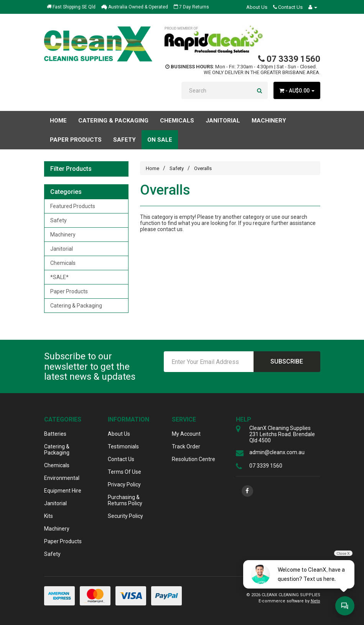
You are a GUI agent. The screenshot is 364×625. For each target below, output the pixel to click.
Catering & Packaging (76, 306)
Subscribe (287, 361)
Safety (58, 220)
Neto (315, 601)
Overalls (203, 168)
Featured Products (73, 206)
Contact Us (288, 7)
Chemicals (63, 263)
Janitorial (62, 249)
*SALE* (59, 277)
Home (58, 121)
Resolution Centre (194, 459)
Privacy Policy (124, 484)
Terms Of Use (124, 472)
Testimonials (123, 446)
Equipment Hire (63, 491)
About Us (257, 7)
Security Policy (125, 516)
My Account (186, 434)
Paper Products (69, 291)
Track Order (186, 446)
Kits (49, 516)
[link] (247, 491)
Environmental (62, 478)
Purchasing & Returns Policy (125, 500)
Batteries (55, 434)
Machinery (63, 235)
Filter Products (71, 169)
